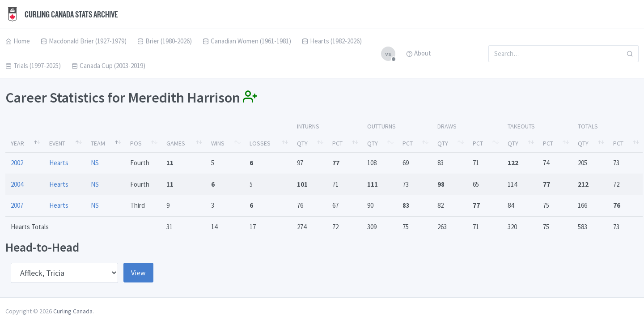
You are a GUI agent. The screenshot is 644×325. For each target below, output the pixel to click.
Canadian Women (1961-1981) (247, 41)
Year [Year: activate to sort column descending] (17, 143)
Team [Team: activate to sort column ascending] (98, 143)
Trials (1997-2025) (33, 66)
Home (18, 41)
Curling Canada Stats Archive (62, 14)
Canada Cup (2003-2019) (108, 66)
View (138, 273)
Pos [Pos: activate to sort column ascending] (136, 143)
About (419, 53)
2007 (17, 205)
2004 (17, 184)
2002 (17, 163)
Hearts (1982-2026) (332, 41)
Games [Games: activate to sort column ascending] (176, 143)
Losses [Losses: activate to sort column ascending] (260, 143)
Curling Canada (73, 311)
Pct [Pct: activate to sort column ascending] (337, 143)
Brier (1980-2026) (165, 41)
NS (95, 163)
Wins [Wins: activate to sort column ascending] (218, 143)
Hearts (59, 163)
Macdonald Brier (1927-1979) (84, 41)
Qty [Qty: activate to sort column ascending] (302, 143)
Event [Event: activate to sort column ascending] (57, 143)
